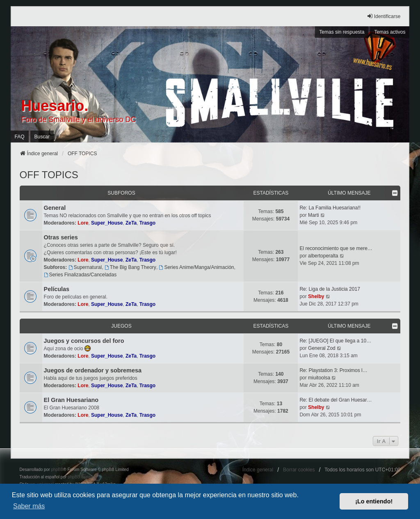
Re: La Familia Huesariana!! (330, 208)
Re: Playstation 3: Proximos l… (333, 370)
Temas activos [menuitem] (390, 32)
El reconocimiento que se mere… (336, 248)
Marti (314, 215)
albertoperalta (323, 256)
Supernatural (85, 267)
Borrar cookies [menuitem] (299, 470)
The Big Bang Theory (130, 267)
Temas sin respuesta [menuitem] (342, 32)
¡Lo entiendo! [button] (374, 501)
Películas (57, 289)
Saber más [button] (29, 506)
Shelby (316, 296)
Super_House (107, 223)
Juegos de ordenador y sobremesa (93, 370)
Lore (83, 223)
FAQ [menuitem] (20, 137)
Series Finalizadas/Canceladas (80, 275)
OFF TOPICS (49, 175)
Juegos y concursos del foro (84, 341)
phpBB (57, 470)
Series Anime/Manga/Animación (197, 267)
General (55, 208)
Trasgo (147, 223)
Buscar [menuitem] (42, 137)
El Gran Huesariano (71, 400)
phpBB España (81, 477)
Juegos (121, 326)
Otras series (61, 237)
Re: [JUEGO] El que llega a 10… (335, 341)
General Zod (322, 348)
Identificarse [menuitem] (384, 16)
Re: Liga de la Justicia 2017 (330, 289)
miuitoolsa (319, 378)
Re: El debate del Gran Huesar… (336, 400)
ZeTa (131, 223)
